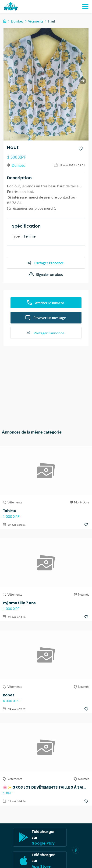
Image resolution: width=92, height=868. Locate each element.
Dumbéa (17, 21)
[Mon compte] (85, 7)
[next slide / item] (83, 81)
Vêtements (36, 21)
